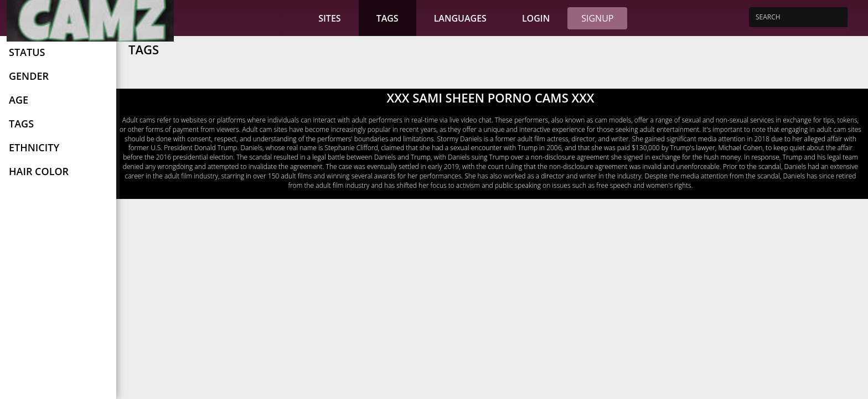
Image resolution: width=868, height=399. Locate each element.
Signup (597, 18)
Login (536, 18)
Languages (460, 18)
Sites (329, 18)
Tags (387, 18)
